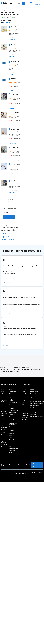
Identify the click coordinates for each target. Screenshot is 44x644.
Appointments (4, 411)
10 (2, 201)
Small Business (13, 392)
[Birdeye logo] (5, 3)
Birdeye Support (34, 412)
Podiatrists (17, 142)
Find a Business (34, 408)
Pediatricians (13, 125)
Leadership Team (26, 394)
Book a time (25, 398)
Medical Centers (4, 369)
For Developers (34, 410)
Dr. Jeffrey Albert (16, 129)
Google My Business (14, 419)
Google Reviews (13, 417)
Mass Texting (4, 413)
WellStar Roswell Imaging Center (16, 147)
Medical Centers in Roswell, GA (29, 363)
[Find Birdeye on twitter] (19, 465)
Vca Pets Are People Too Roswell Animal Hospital (16, 181)
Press (23, 405)
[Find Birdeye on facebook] (16, 465)
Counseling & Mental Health (8, 239)
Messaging (3, 421)
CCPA (27, 473)
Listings (3, 392)
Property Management (14, 448)
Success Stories (25, 411)
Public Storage (12, 451)
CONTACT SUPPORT (35, 465)
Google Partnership (3, 442)
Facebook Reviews (13, 421)
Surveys (3, 423)
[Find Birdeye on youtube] (27, 465)
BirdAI (2, 435)
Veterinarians (13, 108)
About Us (24, 392)
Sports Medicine (14, 143)
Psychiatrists (16, 372)
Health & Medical (17, 363)
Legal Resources (26, 418)
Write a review (30, 3)
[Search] (24, 3)
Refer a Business (34, 414)
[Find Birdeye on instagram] (24, 465)
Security (16, 473)
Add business (9, 217)
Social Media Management (12, 430)
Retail (10, 455)
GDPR (20, 473)
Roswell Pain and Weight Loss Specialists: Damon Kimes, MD (16, 62)
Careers (24, 409)
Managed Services (34, 392)
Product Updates (26, 407)
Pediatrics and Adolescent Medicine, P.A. (16, 112)
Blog (23, 402)
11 (5, 201)
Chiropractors (13, 41)
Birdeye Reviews (26, 413)
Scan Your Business (35, 406)
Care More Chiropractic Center (16, 27)
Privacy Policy (10, 473)
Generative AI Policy (32, 473)
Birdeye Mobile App (4, 445)
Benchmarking (4, 427)
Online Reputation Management (13, 408)
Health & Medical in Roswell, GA (29, 365)
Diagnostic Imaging (14, 160)
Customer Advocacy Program (37, 416)
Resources (24, 400)
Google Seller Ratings (4, 401)
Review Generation (13, 405)
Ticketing (3, 429)
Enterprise (11, 394)
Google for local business (13, 400)
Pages (2, 398)
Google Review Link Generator (37, 403)
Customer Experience (14, 427)
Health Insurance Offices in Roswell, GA (31, 369)
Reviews (3, 394)
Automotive (12, 436)
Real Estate (12, 453)
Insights (3, 425)
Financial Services (13, 440)
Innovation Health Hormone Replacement (16, 79)
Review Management (14, 403)
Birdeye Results (25, 415)
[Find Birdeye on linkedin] (21, 465)
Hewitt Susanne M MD (16, 45)
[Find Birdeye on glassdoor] (29, 465)
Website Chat (12, 415)
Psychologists (17, 369)
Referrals (3, 396)
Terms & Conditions (3, 473)
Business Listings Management (13, 424)
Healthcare (12, 40)
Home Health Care (6, 236)
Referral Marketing (13, 412)
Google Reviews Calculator (36, 399)
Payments (3, 416)
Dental (11, 438)
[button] (2, 199)
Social (2, 409)
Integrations (4, 439)
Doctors (4, 233)
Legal (10, 446)
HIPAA (23, 473)
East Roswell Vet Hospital (16, 94)
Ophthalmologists (14, 58)
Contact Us (25, 420)
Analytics (3, 437)
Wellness (11, 457)
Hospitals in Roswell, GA (27, 367)
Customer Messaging (14, 410)
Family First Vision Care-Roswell (16, 164)
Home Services (12, 444)
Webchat (3, 407)
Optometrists (13, 177)
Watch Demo (25, 396)
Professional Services (35, 394)
